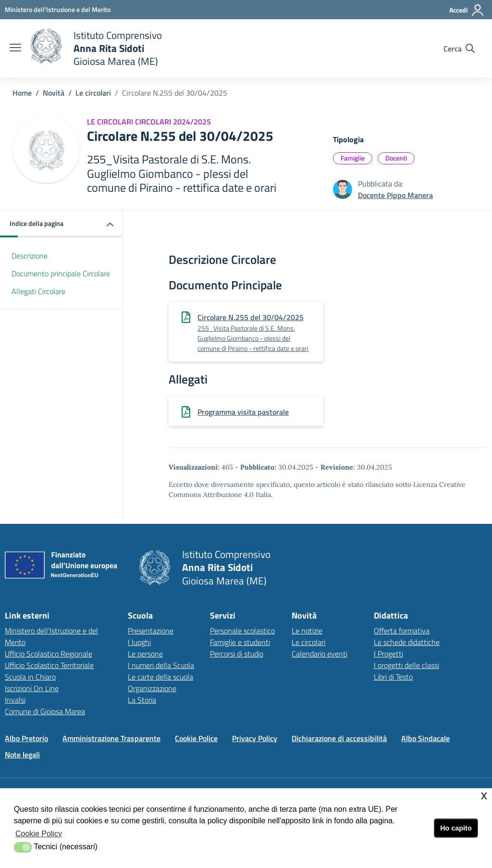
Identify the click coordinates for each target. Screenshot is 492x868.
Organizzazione (152, 688)
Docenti (396, 158)
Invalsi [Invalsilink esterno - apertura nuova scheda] (15, 700)
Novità (54, 93)
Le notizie (307, 631)
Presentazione (151, 631)
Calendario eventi (320, 654)
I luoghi (139, 642)
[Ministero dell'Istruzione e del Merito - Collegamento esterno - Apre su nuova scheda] (58, 9)
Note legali (22, 755)
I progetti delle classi (406, 665)
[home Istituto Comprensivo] (96, 48)
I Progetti (388, 654)
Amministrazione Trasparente (111, 738)
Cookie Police (196, 738)
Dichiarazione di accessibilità (339, 738)
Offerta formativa (402, 631)
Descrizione (30, 256)
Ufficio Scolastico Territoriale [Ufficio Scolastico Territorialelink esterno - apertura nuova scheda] (49, 665)
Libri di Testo (393, 677)
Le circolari (93, 93)
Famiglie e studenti (240, 642)
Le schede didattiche (407, 642)
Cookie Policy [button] (39, 834)
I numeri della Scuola (161, 665)
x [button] (484, 795)
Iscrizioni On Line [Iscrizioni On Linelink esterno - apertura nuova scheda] (32, 688)
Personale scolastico (242, 631)
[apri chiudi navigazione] (15, 49)
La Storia (142, 700)
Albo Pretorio (26, 738)
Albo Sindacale (425, 738)
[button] (61, 224)
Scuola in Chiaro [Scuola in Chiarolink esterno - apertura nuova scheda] (30, 677)
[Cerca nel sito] (459, 49)
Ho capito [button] (456, 828)
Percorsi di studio (237, 654)
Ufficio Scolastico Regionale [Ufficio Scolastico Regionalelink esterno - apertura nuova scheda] (49, 654)
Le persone (145, 654)
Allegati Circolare (38, 291)
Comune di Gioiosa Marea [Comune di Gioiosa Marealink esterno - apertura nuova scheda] (45, 711)
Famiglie (353, 158)
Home (22, 93)
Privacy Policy (255, 738)
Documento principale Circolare (61, 273)
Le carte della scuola (160, 677)
